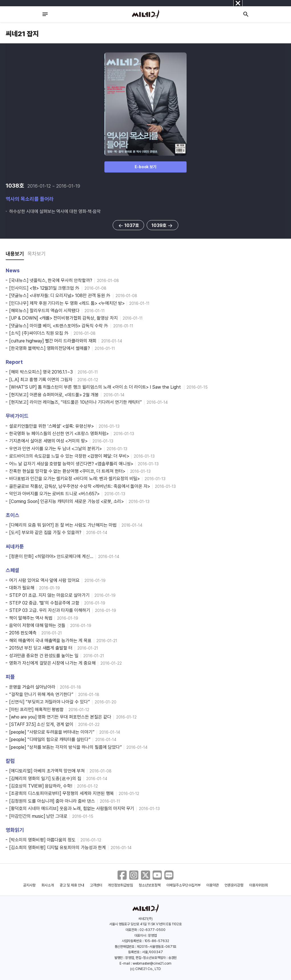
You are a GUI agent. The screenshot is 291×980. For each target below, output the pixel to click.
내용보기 (15, 254)
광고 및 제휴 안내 (72, 885)
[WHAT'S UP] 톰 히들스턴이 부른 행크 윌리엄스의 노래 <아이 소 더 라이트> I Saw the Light (95, 387)
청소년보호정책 (150, 885)
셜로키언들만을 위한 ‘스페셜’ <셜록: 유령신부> (51, 426)
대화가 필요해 (22, 588)
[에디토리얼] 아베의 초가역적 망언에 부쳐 (47, 771)
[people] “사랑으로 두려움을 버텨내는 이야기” (52, 732)
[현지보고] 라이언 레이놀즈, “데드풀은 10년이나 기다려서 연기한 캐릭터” (75, 402)
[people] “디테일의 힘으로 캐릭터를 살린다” (50, 739)
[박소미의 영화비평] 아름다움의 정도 (42, 840)
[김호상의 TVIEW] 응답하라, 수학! (41, 786)
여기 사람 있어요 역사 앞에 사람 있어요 (44, 580)
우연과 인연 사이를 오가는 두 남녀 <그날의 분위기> (55, 449)
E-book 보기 (146, 167)
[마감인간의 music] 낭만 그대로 (38, 816)
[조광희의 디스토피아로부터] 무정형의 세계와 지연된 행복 (61, 793)
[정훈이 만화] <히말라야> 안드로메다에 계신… (51, 556)
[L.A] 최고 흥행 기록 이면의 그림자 (41, 380)
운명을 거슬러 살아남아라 (32, 687)
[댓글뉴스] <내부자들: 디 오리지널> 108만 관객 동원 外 (60, 296)
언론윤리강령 (234, 885)
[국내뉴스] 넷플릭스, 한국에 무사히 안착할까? (51, 280)
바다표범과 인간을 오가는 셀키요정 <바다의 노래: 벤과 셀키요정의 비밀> (74, 479)
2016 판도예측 (23, 633)
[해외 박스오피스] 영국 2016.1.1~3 (41, 372)
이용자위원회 (258, 885)
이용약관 (213, 885)
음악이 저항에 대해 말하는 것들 (37, 625)
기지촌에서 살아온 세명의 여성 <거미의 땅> (48, 441)
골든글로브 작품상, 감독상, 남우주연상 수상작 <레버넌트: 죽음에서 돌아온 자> (80, 486)
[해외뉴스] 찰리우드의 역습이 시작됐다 (44, 311)
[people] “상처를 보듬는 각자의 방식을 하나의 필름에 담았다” (65, 747)
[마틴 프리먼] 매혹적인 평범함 (36, 710)
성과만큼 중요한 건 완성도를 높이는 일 (44, 656)
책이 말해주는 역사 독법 (31, 618)
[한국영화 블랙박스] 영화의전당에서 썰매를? (49, 348)
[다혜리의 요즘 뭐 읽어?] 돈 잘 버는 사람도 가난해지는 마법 (63, 525)
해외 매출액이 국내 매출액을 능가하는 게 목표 (50, 641)
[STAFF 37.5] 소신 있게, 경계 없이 (41, 724)
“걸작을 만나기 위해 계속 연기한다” (41, 694)
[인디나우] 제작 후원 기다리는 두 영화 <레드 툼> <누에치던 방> (67, 303)
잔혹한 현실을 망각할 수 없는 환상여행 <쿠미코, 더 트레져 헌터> (67, 471)
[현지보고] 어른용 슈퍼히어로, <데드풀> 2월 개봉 (54, 395)
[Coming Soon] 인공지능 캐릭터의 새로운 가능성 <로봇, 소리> (66, 501)
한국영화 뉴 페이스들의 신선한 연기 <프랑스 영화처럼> (59, 434)
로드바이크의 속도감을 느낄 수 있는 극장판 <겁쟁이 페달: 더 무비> (69, 456)
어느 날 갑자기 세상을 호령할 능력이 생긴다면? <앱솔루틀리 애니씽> (71, 464)
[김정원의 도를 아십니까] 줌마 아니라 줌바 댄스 (52, 801)
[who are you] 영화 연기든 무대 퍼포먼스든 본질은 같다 (60, 717)
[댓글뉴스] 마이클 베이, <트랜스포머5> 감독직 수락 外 (59, 326)
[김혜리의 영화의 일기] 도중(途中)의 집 (45, 779)
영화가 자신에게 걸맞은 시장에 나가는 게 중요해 (52, 663)
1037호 (128, 226)
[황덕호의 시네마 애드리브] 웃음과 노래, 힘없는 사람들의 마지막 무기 (72, 808)
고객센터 (96, 885)
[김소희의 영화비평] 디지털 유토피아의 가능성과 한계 (57, 848)
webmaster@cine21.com (152, 963)
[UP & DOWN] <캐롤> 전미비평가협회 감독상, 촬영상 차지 (63, 318)
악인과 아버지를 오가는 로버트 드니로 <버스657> (54, 494)
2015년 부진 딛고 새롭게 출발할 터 (41, 648)
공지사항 (29, 885)
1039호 (162, 226)
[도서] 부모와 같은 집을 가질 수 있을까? (45, 532)
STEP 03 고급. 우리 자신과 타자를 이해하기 (50, 610)
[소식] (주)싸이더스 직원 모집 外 (39, 333)
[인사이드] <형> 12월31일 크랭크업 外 (44, 288)
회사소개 (48, 885)
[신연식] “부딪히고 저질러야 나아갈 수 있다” (49, 702)
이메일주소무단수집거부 (184, 885)
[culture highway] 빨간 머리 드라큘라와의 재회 (53, 341)
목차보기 (37, 254)
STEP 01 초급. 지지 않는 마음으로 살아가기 (49, 595)
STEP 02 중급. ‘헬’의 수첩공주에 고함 (44, 603)
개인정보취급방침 (120, 885)
